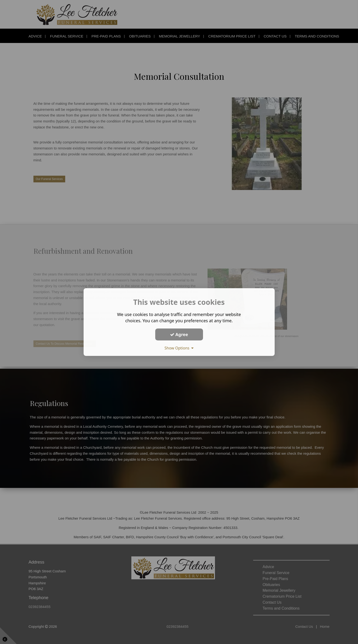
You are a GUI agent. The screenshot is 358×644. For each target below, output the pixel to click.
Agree (179, 334)
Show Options (179, 348)
